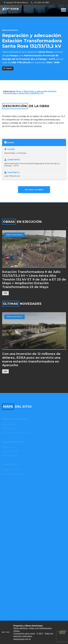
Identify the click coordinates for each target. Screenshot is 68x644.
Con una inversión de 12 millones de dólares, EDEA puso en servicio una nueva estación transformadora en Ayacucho (31, 360)
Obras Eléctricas (10, 30)
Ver (5, 293)
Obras (19, 91)
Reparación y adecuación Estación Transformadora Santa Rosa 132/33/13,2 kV (30, 92)
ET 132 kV (8, 68)
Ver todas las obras (34, 190)
